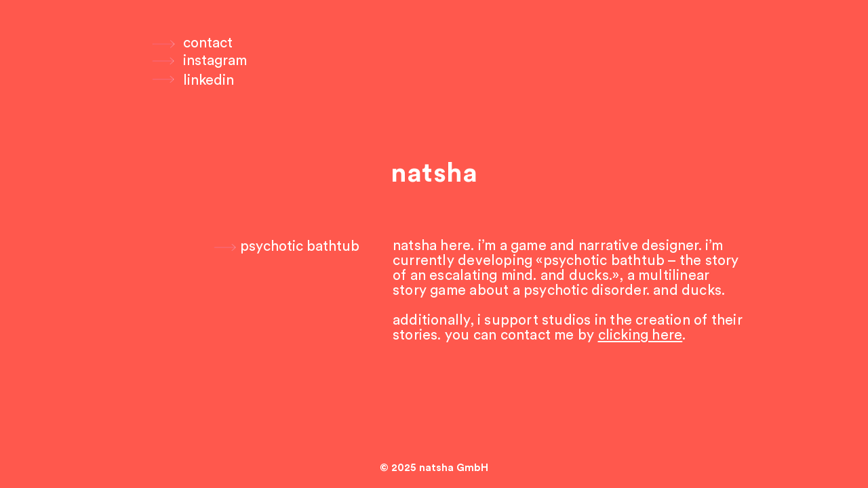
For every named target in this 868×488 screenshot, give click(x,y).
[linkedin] (209, 81)
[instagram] (215, 61)
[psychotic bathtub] (286, 247)
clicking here (640, 335)
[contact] (208, 43)
